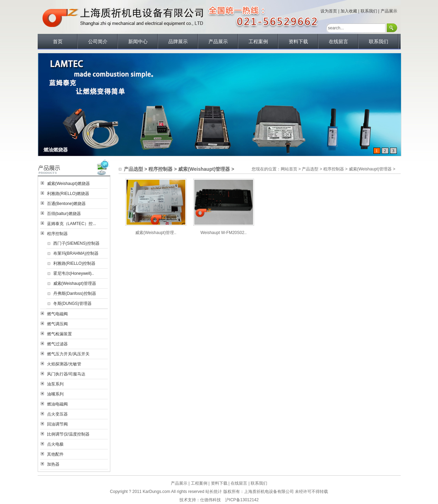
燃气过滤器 (57, 344)
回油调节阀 (57, 424)
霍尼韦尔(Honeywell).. (74, 273)
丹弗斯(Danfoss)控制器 (75, 293)
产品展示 (389, 11)
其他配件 (55, 454)
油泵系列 (55, 384)
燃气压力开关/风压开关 (68, 354)
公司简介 (98, 41)
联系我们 (369, 11)
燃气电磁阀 (57, 314)
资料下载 (298, 41)
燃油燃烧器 (56, 150)
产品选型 (310, 169)
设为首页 (329, 11)
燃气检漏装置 (59, 334)
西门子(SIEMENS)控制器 (76, 243)
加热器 (53, 464)
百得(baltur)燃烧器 (64, 214)
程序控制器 (57, 234)
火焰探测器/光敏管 (64, 364)
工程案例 (258, 41)
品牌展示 (178, 41)
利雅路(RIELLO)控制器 (74, 263)
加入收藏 (349, 11)
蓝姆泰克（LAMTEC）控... (72, 224)
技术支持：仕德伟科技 (200, 500)
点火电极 (55, 444)
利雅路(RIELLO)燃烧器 (68, 194)
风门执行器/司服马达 (66, 374)
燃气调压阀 (57, 324)
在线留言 (338, 41)
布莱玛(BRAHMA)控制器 (76, 253)
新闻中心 (138, 41)
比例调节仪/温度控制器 (68, 434)
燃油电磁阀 (57, 404)
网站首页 (289, 169)
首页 (58, 41)
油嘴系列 (55, 394)
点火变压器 (57, 414)
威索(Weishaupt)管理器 (75, 283)
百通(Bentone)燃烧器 (67, 204)
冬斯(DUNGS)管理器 (72, 304)
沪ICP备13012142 (242, 500)
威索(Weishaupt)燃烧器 (68, 184)
